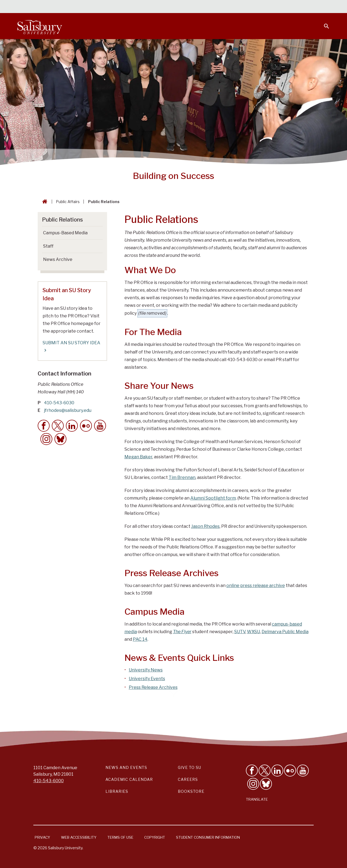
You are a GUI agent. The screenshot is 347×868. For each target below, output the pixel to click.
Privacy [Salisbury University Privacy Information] (42, 837)
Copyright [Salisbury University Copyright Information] (155, 837)
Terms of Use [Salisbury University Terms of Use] (120, 837)
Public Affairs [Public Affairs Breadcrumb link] (68, 202)
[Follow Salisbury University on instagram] (253, 784)
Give (319, 7)
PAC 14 (140, 639)
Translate (257, 799)
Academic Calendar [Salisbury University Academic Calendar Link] (129, 779)
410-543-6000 (49, 781)
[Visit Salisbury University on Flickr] (290, 771)
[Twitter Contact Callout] (58, 426)
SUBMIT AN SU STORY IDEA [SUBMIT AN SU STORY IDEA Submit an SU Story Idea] (71, 347)
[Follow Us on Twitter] (265, 771)
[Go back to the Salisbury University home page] (44, 202)
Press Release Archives (153, 687)
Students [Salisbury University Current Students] (205, 7)
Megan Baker (138, 457)
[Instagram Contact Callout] (46, 439)
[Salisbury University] (40, 26)
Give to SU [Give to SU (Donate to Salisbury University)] (189, 767)
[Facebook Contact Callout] (44, 426)
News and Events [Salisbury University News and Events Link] (126, 767)
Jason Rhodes (205, 526)
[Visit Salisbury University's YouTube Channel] (303, 771)
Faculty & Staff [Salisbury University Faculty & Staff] (238, 7)
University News (146, 670)
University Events (147, 679)
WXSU (253, 632)
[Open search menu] (323, 23)
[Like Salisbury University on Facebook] (252, 771)
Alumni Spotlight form (213, 498)
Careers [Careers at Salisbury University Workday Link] (188, 779)
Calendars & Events (168, 7)
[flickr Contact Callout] (86, 426)
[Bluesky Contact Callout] (60, 439)
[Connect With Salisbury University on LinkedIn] (277, 771)
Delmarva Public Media (285, 632)
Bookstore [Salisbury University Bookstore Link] (191, 791)
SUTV (240, 632)
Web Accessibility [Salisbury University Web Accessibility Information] (79, 837)
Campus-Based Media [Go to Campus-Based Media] (65, 233)
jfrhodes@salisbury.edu (68, 410)
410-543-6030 (59, 403)
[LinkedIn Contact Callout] (72, 426)
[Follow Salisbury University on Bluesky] (266, 784)
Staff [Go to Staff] (48, 246)
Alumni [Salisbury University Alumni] (293, 7)
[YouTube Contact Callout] (100, 426)
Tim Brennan (182, 477)
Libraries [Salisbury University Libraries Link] (117, 791)
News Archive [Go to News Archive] (58, 259)
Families (269, 7)
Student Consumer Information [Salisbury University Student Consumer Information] (208, 837)
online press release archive (256, 585)
